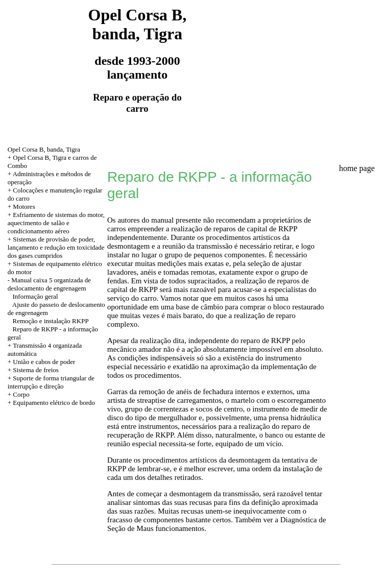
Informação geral (35, 296)
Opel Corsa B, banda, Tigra (44, 149)
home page (357, 168)
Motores (24, 207)
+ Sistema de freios (33, 370)
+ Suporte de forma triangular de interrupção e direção (51, 382)
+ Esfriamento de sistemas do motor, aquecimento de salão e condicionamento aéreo (56, 223)
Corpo (21, 394)
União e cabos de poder (44, 362)
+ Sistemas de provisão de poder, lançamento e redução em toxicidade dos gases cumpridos (56, 247)
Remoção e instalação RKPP (51, 321)
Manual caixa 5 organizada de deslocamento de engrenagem (49, 284)
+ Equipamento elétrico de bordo (51, 403)
